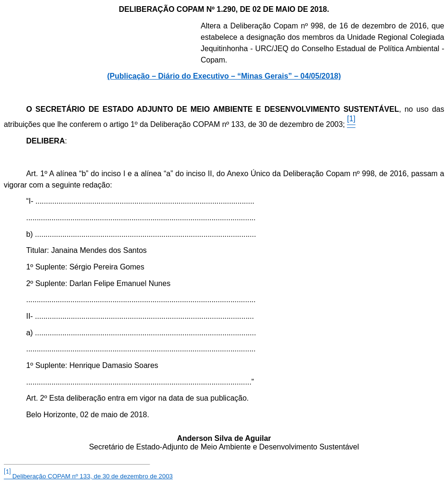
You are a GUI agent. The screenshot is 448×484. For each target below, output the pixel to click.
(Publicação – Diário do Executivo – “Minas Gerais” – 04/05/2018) (224, 76)
